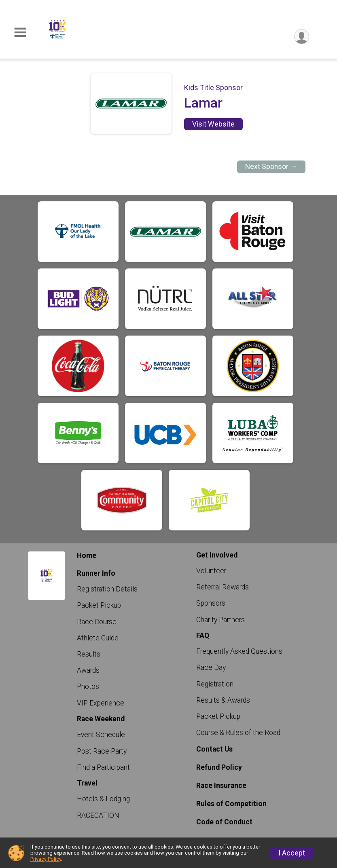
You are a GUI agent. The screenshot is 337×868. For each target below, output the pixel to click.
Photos (88, 686)
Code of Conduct (224, 822)
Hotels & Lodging (103, 799)
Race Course (97, 622)
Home (87, 555)
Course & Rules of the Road (238, 733)
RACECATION (98, 815)
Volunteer (211, 571)
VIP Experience (101, 703)
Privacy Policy (46, 859)
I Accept (292, 853)
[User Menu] (302, 37)
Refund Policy (219, 767)
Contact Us (214, 749)
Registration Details (107, 589)
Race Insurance (221, 786)
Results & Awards (223, 700)
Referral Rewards (223, 587)
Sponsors (211, 603)
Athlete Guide (98, 638)
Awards (88, 670)
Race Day (211, 667)
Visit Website (213, 124)
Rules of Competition (231, 804)
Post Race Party (102, 751)
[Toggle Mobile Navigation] (20, 33)
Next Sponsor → (271, 167)
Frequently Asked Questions (239, 651)
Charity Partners (220, 620)
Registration (215, 684)
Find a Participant (103, 767)
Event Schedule (101, 735)
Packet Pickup (99, 605)
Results (89, 654)
